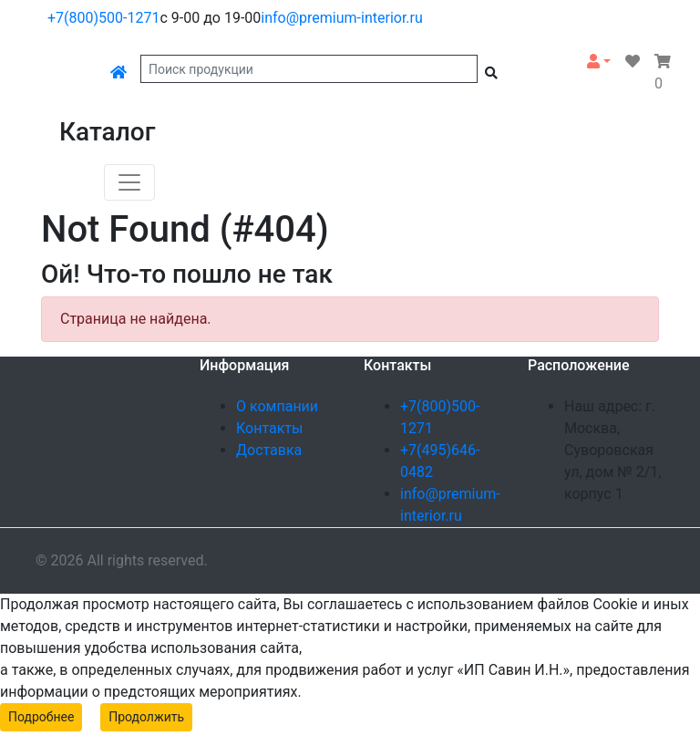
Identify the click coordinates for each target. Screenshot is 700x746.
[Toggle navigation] (129, 182)
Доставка (269, 450)
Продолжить (146, 717)
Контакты (269, 428)
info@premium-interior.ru (342, 18)
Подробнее (41, 717)
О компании (277, 406)
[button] (599, 62)
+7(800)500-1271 (103, 18)
